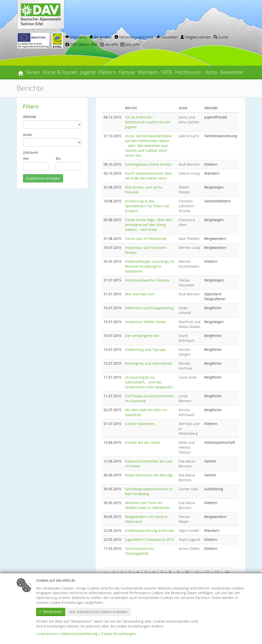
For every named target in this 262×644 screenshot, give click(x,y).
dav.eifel (109, 44)
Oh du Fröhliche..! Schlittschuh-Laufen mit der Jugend (148, 122)
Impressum (48, 634)
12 (207, 572)
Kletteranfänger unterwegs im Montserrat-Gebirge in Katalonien (150, 266)
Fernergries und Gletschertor (149, 363)
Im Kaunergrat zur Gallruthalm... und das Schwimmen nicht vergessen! (149, 382)
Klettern (107, 72)
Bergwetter (101, 37)
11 (197, 572)
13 (217, 572)
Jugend (88, 72)
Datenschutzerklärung (79, 634)
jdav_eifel (130, 44)
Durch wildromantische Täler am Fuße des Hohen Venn (149, 176)
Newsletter (167, 37)
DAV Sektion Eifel (81, 44)
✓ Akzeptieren (51, 612)
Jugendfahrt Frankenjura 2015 (150, 540)
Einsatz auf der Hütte (142, 442)
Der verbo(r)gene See (142, 336)
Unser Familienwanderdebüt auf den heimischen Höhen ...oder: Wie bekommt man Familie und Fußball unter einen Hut (148, 146)
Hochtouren (188, 72)
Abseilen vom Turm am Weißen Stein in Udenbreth (147, 505)
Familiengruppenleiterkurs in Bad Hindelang (149, 491)
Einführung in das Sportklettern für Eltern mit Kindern (147, 206)
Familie (127, 72)
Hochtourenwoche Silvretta (147, 280)
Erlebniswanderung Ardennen (150, 531)
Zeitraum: (31, 152)
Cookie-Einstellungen (119, 634)
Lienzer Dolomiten (140, 424)
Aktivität (29, 117)
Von (26, 159)
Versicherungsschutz (134, 37)
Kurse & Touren (60, 72)
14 (227, 572)
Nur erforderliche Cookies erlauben (98, 612)
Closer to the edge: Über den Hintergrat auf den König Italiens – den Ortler (149, 225)
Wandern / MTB (155, 72)
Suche (221, 37)
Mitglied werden (196, 37)
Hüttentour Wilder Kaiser (146, 322)
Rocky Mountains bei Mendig (149, 475)
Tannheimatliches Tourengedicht (140, 551)
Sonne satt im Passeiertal (146, 239)
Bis (58, 159)
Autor (27, 135)
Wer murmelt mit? (140, 294)
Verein (33, 72)
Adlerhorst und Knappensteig (149, 308)
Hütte (211, 72)
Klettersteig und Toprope (145, 349)
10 (187, 572)
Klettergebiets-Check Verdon (148, 164)
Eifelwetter (76, 37)
